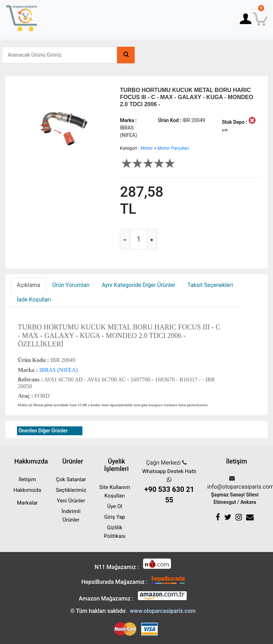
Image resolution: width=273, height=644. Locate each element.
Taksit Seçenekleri (210, 285)
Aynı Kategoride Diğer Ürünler (139, 285)
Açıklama (28, 285)
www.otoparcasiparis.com (163, 611)
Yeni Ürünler (71, 501)
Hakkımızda (27, 490)
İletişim (27, 479)
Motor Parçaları (173, 148)
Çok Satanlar (71, 479)
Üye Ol (115, 506)
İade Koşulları (34, 300)
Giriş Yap (115, 517)
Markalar (27, 503)
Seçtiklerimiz (71, 490)
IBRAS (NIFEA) (58, 370)
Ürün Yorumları (71, 285)
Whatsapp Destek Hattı (169, 487)
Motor (147, 148)
